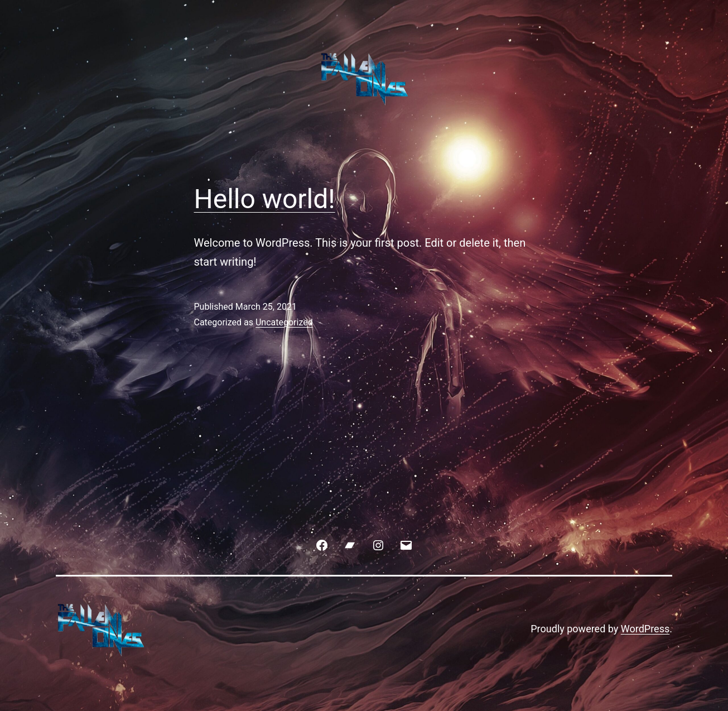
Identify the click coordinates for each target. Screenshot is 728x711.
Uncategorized (284, 322)
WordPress (645, 629)
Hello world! (265, 199)
